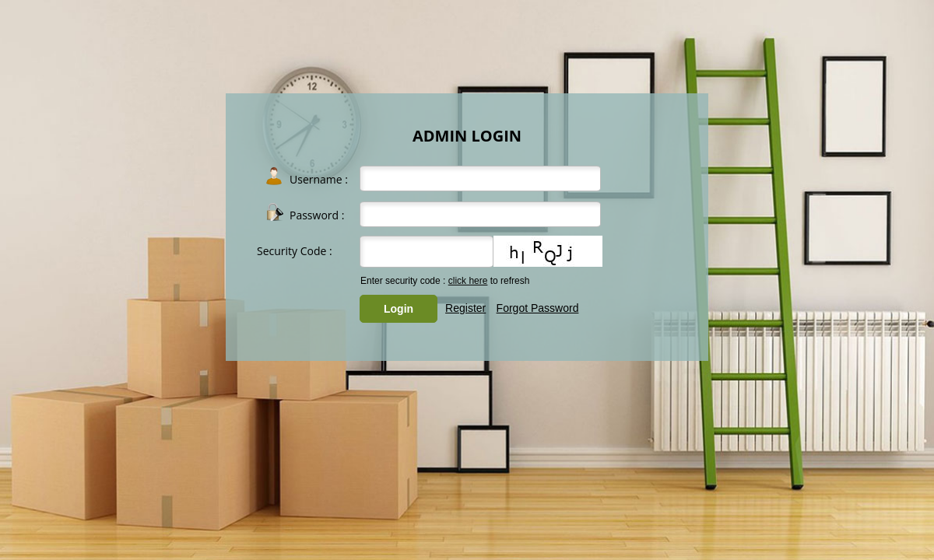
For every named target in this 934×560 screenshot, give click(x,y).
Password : (317, 215)
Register (465, 308)
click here (468, 281)
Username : (319, 179)
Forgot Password (538, 308)
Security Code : (295, 251)
